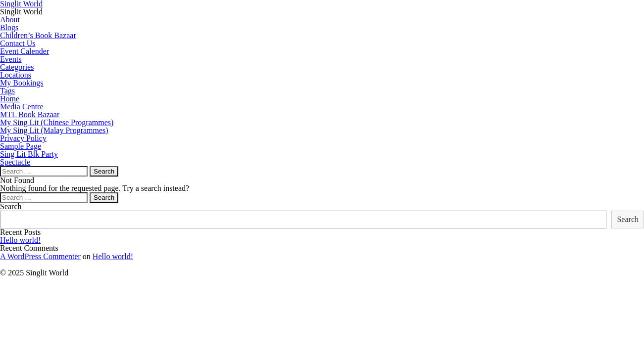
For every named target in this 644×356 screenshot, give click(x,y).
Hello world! (20, 240)
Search (11, 206)
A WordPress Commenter (40, 256)
